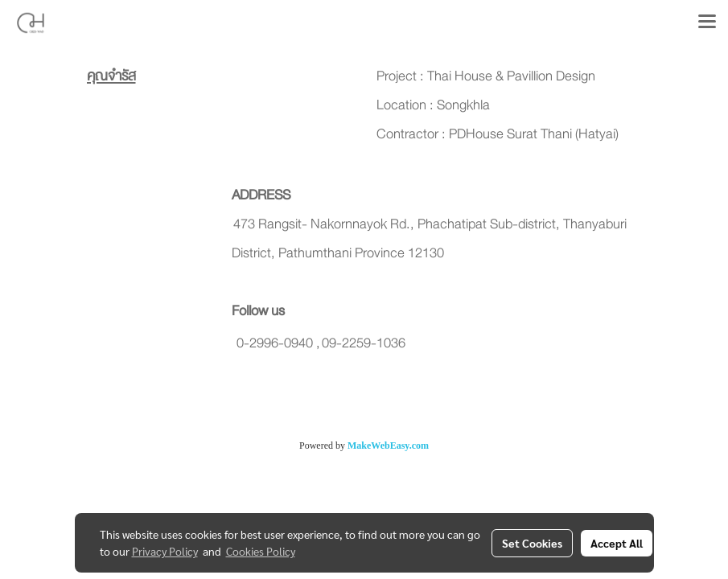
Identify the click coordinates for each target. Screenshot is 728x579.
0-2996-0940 (275, 343)
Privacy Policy (165, 551)
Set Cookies (532, 543)
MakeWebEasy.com (388, 446)
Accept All (617, 543)
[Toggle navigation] (707, 23)
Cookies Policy (261, 551)
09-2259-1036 (364, 343)
